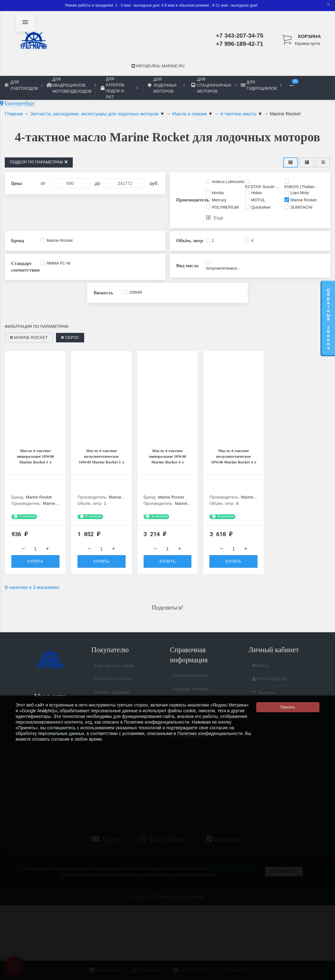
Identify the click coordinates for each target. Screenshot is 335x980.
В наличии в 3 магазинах (32, 591)
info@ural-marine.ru (158, 66)
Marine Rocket (29, 337)
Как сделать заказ (114, 672)
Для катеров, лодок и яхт (119, 88)
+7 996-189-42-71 (240, 44)
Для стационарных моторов (214, 85)
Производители (190, 682)
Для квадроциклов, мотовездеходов (71, 85)
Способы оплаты (113, 685)
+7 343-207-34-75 (240, 36)
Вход (260, 672)
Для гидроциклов (261, 85)
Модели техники (191, 695)
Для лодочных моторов (166, 85)
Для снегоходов (24, 85)
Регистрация (269, 685)
